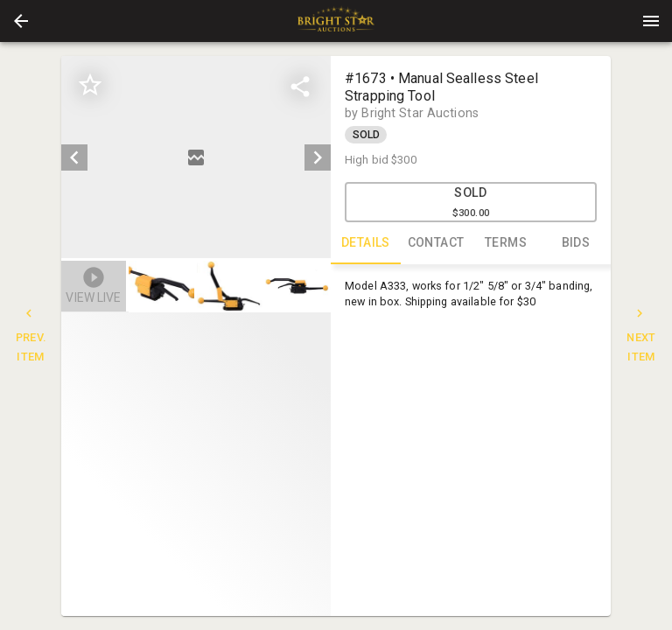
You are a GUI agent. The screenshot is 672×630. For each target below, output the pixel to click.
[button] (21, 21)
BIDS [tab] (576, 243)
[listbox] (196, 157)
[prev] (74, 157)
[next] (318, 157)
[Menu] (651, 21)
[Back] (21, 21)
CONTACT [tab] (436, 243)
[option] (196, 157)
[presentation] (336, 21)
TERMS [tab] (506, 243)
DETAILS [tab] (366, 243)
